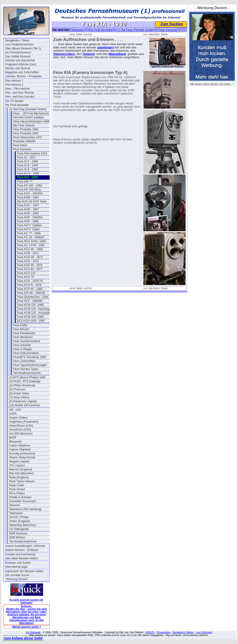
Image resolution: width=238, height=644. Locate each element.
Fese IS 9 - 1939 (28, 165)
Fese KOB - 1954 (28, 198)
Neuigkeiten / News (17, 40)
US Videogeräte (19, 529)
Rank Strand (17, 489)
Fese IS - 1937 (26, 157)
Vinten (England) (20, 521)
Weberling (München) (23, 525)
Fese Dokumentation (26, 353)
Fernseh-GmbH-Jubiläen (28, 117)
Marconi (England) (21, 469)
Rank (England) (19, 477)
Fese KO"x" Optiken (30, 225)
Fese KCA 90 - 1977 (30, 269)
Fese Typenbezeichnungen (30, 365)
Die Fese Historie (24, 125)
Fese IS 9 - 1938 (28, 161)
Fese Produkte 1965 (26, 133)
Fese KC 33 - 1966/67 (31, 237)
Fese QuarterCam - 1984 (33, 297)
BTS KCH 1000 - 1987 (31, 321)
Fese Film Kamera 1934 (32, 154)
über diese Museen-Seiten (22, 558)
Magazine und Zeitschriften (22, 72)
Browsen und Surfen (18, 563)
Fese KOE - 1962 (28, 213)
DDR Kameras (18, 534)
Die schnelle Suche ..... (20, 575)
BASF (13, 438)
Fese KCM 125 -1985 (30, 305)
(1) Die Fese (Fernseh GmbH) (28, 109)
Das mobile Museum (18, 56)
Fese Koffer (20, 325)
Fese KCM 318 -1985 (30, 317)
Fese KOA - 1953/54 (30, 194)
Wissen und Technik (18, 68)
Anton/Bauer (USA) (21, 426)
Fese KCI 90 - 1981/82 (31, 293)
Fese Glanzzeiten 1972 (28, 137)
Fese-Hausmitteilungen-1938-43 (33, 121)
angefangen (105, 48)
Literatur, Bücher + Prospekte (23, 76)
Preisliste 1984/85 (24, 141)
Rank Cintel (16, 485)
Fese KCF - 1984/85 (30, 301)
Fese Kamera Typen (26, 369)
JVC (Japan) (17, 465)
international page (16, 567)
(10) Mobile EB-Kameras (24, 405)
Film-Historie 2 (14, 85)
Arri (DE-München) (21, 434)
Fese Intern (20, 145)
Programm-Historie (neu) (21, 64)
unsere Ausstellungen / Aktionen (25, 546)
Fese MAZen (21, 329)
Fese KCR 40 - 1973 (30, 257)
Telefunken (16, 513)
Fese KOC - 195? (28, 205)
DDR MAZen (17, 538)
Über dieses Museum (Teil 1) (23, 48)
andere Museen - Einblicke (22, 550)
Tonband (89, 54)
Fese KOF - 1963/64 (30, 217)
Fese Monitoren (23, 337)
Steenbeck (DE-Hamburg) (25, 509)
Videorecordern (64, 54)
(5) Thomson (17, 389)
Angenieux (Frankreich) (24, 422)
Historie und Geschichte (20, 60)
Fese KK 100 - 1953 (30, 186)
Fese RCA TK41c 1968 (32, 241)
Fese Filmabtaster (24, 333)
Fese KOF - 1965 (28, 221)
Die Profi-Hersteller (17, 105)
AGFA (13, 414)
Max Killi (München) (21, 473)
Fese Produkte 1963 (26, 129)
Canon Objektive (20, 446)
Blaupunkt (15, 442)
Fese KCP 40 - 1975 (30, 265)
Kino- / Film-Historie (17, 89)
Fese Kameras (22, 149)
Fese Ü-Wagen (22, 349)
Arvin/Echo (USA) (20, 430)
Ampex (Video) (18, 418)
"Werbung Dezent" (17, 579)
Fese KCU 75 (26, 277)
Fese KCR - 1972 (28, 253)
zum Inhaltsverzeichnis (19, 44)
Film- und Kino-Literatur (20, 97)
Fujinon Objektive (20, 450)
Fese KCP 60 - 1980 (30, 289)
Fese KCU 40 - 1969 (30, 249)
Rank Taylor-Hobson (22, 481)
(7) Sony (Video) (19, 397)
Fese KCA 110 (26, 273)
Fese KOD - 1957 (28, 209)
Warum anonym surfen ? (27, 627)
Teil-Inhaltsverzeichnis (27, 373)
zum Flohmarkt (204, 632)
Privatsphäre (164, 632)
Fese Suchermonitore (27, 341)
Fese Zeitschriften (24, 361)
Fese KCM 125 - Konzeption (35, 313)
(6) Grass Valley (19, 393)
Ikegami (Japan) (19, 461)
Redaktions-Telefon (183, 632)
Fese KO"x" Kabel (28, 229)
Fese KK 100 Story (29, 190)
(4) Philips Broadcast (22, 385)
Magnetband (117, 54)
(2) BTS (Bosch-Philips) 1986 (27, 377)
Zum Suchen (172, 24)
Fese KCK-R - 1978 (29, 285)
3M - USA (15, 410)
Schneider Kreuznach (23, 501)
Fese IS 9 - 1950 (28, 169)
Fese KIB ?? (25, 182)
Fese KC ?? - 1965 (29, 233)
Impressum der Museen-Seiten (24, 571)
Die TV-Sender (14, 101)
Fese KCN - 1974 (28, 261)
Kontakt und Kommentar (20, 554)
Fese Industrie (22, 345)
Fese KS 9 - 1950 (28, 173)
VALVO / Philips (19, 517)
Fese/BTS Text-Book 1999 (30, 357)
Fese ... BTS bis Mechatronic (31, 113)
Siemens (15, 505)
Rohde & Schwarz (20, 497)
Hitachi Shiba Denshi (22, 457)
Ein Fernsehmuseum (18, 52)
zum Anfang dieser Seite (23, 638)
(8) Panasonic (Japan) (23, 401)
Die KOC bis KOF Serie (32, 201)
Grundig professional (22, 454)
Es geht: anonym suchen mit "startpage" (26, 601)
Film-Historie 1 (14, 81)
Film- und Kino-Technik (19, 93)
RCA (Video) (17, 493)
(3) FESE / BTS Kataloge (25, 381)
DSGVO (150, 632)
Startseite (78, 30)
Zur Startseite (33, 632)
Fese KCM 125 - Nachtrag (33, 309)
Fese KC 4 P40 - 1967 (31, 245)
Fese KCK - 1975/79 (30, 281)
